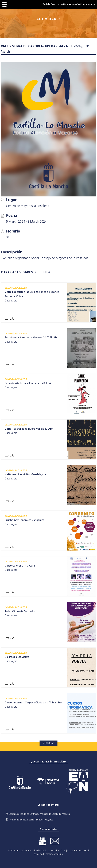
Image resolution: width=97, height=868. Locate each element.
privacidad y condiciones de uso (49, 854)
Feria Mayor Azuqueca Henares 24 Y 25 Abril (32, 338)
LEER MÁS (9, 319)
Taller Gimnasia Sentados (20, 611)
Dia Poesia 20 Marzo (17, 657)
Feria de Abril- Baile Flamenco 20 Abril (28, 383)
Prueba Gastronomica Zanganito (25, 520)
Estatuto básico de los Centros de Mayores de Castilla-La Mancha (39, 814)
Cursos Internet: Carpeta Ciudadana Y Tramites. (34, 703)
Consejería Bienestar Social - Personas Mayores (31, 820)
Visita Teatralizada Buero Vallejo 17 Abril (29, 429)
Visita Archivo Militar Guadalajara (25, 474)
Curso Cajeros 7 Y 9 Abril (20, 566)
